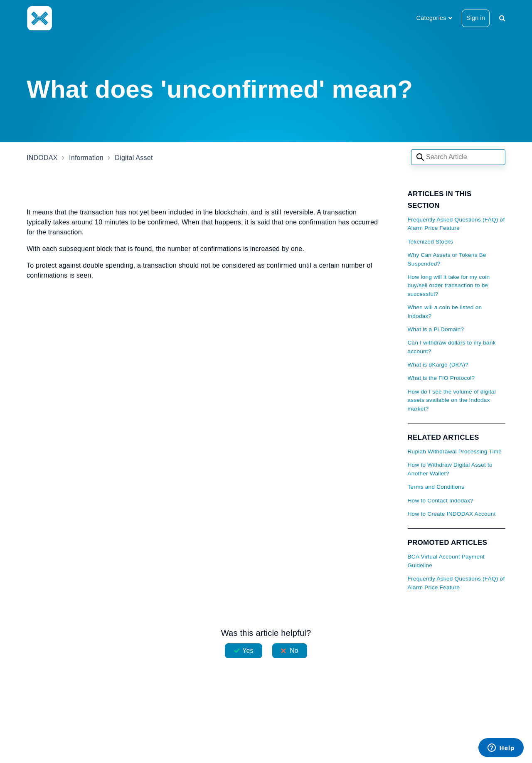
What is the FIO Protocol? (441, 378)
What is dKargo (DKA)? (438, 365)
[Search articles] (458, 157)
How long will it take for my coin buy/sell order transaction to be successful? (449, 286)
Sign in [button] (476, 18)
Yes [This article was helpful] (248, 651)
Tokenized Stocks (431, 242)
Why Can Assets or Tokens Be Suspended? (447, 259)
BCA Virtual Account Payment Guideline (446, 561)
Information (86, 158)
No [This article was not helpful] (294, 651)
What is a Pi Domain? (436, 329)
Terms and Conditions (436, 487)
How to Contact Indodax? (441, 501)
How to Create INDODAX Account (452, 514)
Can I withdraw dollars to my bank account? (452, 347)
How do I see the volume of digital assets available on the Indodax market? (452, 400)
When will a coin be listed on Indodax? (445, 311)
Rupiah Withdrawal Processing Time (455, 452)
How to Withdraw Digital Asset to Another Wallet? (450, 469)
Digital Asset (134, 158)
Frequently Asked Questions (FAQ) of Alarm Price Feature (456, 224)
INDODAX (42, 158)
